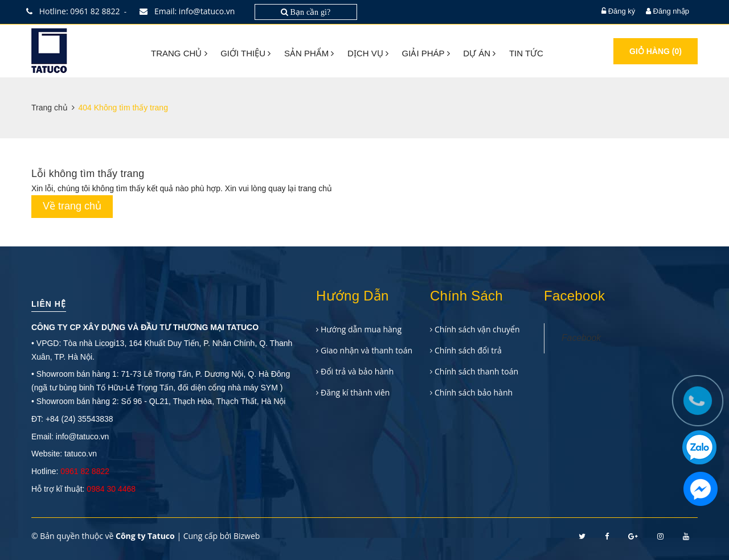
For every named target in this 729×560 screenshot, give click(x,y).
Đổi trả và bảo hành (357, 371)
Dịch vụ (368, 53)
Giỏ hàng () (656, 51)
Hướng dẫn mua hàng (361, 329)
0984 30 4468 (111, 489)
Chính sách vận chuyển (477, 329)
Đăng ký (622, 11)
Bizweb (247, 536)
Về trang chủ (72, 206)
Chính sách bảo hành (474, 392)
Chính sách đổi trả (468, 350)
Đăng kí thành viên (355, 392)
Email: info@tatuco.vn (190, 11)
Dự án (479, 53)
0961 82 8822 (85, 471)
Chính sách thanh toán (476, 371)
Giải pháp (426, 53)
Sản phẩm (309, 53)
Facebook (581, 338)
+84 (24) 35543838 (79, 419)
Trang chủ (179, 53)
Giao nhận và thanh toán (366, 350)
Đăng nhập (671, 11)
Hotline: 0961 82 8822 (76, 11)
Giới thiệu (245, 53)
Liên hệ (49, 304)
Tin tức (526, 53)
